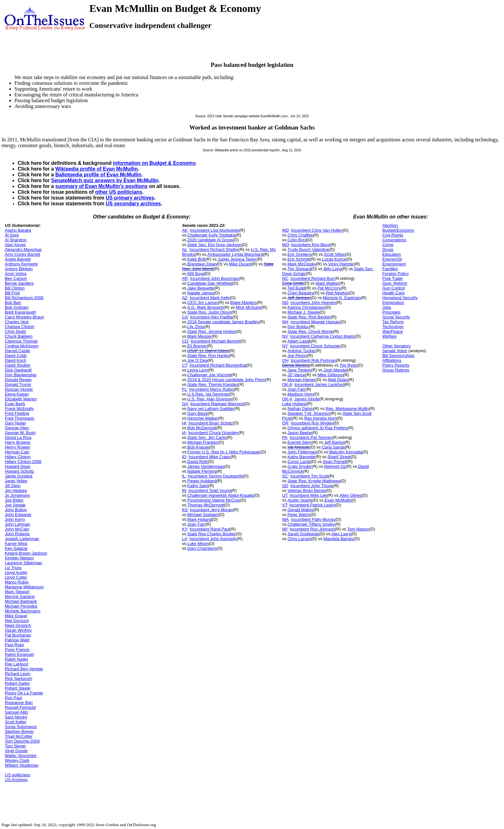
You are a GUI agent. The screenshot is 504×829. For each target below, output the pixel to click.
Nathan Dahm (300, 409)
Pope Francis (17, 650)
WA (285, 519)
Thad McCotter (19, 736)
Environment (394, 264)
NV (285, 336)
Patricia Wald (17, 640)
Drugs (388, 250)
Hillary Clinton (18, 457)
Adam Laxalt (299, 341)
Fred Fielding (17, 413)
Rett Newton (337, 293)
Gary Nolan (15, 423)
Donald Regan (18, 380)
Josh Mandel (335, 370)
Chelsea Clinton (20, 327)
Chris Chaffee (300, 235)
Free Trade (392, 278)
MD (285, 230)
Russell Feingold (20, 707)
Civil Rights (393, 235)
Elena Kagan (17, 394)
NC (285, 278)
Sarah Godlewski (303, 534)
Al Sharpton (16, 240)
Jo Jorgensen (17, 495)
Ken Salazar (16, 548)
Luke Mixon (198, 544)
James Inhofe (307, 399)
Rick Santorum (18, 678)
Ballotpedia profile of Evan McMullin (98, 175)
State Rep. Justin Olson (209, 312)
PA (285, 437)
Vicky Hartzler (341, 264)
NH (285, 322)
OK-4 (287, 399)
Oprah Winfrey (18, 630)
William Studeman (22, 765)
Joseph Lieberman (22, 539)
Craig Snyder (300, 466)
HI (184, 423)
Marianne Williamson (24, 587)
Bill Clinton (15, 288)
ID (184, 457)
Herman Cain (17, 452)
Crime (388, 245)
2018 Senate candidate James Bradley (223, 322)
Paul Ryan (14, 645)
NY (285, 346)
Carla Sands (333, 447)
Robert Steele (18, 688)
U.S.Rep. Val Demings (208, 394)
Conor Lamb (299, 462)
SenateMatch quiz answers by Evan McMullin (105, 180)
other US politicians (119, 192)
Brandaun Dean (202, 264)
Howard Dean (18, 466)
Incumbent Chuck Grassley (213, 433)
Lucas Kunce (334, 259)
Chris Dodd (15, 331)
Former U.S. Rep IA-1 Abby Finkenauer (224, 452)
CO (185, 341)
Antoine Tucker (301, 351)
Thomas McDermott (206, 505)
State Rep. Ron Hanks (208, 356)
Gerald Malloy (300, 510)
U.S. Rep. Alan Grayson (210, 399)
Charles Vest (17, 322)
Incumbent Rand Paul (210, 529)
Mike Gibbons (330, 375)
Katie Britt (196, 259)
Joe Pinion (297, 356)
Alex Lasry (341, 534)
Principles (391, 312)
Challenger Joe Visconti (209, 375)
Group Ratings (396, 370)
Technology (393, 327)
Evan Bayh (15, 404)
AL (184, 250)
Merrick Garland (20, 597)
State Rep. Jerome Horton (212, 331)
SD (285, 486)
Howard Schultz (19, 471)
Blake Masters (244, 303)
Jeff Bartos (334, 442)
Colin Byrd (297, 240)
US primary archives (130, 198)
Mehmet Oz (335, 466)
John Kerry (15, 519)
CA (185, 317)
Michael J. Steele (303, 312)
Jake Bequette (201, 288)
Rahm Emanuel (19, 654)
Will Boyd (196, 274)
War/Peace (392, 331)
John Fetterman (302, 452)
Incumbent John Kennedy (213, 539)
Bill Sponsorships (398, 356)
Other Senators (396, 346)
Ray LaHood (16, 664)
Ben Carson (16, 278)
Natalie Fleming (202, 471)
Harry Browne (18, 442)
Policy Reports (396, 365)
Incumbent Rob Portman (314, 360)
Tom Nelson (358, 529)
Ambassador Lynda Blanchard (235, 254)
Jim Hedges (16, 490)
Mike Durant (240, 264)
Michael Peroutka (21, 606)
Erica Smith (293, 283)
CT (184, 365)
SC (285, 476)
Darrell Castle (18, 351)
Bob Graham (17, 307)
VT (285, 505)
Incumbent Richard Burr (313, 278)
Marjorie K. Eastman (342, 298)
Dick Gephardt (18, 370)
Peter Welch (299, 515)
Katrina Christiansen (306, 307)
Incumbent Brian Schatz (211, 423)
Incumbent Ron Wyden (312, 423)
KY (185, 529)
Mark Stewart (17, 592)
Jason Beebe (300, 433)
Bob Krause (198, 447)
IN (184, 490)
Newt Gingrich (18, 625)
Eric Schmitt (298, 259)
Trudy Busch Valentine (308, 250)
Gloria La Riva (18, 437)
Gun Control (393, 288)
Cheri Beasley (300, 293)
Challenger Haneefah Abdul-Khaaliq (221, 495)
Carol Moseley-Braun (24, 317)
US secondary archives (133, 204)
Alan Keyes (15, 245)
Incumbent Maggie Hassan (315, 322)
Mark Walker (328, 283)
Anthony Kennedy (21, 264)
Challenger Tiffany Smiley (311, 524)
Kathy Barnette (301, 457)
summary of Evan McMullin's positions (101, 186)
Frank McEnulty (19, 409)
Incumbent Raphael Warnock (217, 404)
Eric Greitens (299, 254)
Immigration (393, 303)
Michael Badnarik (21, 601)
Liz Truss (13, 568)
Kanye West (16, 544)
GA (185, 404)
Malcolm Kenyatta (346, 452)
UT (285, 495)
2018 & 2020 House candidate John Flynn (226, 380)
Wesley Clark (17, 760)
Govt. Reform (395, 283)
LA (184, 539)
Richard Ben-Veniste (24, 669)
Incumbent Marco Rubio (212, 389)
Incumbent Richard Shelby (214, 250)
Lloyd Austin (16, 572)
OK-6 (287, 384)
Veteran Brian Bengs (306, 490)
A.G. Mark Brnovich (206, 307)
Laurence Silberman (23, 563)
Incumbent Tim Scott (309, 476)
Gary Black (198, 413)
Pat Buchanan (18, 635)
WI (285, 529)
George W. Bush (20, 433)
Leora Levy (198, 370)
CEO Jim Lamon (203, 303)
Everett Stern (300, 442)
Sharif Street (339, 457)
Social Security (396, 317)
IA (184, 433)
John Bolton (16, 510)
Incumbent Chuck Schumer (315, 346)
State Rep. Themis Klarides (213, 384)
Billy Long (333, 269)
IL (184, 476)
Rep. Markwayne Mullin (347, 409)
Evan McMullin (338, 500)
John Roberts (17, 534)
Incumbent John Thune (312, 486)
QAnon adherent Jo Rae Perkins (317, 428)
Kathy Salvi (198, 486)
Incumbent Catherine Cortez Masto (323, 336)
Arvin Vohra (16, 274)
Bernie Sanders (19, 283)
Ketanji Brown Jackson (26, 553)
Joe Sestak (15, 505)
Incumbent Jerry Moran (212, 510)
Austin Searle (300, 500)
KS (185, 510)
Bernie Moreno (296, 365)
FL (184, 389)
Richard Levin (18, 674)
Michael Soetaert (203, 515)
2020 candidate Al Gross (210, 240)
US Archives (16, 780)
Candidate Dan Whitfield (210, 283)
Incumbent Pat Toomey (311, 437)
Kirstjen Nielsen (19, 558)
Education (392, 254)
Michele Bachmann (23, 611)
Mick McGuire (249, 307)
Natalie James (201, 293)
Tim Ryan (348, 365)
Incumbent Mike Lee (308, 495)
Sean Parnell (335, 462)
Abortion (390, 225)
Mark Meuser (200, 336)
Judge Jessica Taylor (237, 259)
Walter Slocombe (21, 756)
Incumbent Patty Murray (313, 519)
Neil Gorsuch (17, 621)
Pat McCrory (329, 288)
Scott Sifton (335, 254)
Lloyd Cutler (16, 577)
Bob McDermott (202, 428)
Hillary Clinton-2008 (23, 462)
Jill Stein (13, 486)
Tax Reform (393, 322)
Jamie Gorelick (19, 476)
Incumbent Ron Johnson (312, 529)
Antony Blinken (19, 269)
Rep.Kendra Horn (320, 418)
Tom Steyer (15, 746)
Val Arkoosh (298, 447)
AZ (185, 298)
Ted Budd (296, 288)
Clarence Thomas (21, 341)
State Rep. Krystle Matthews (314, 481)
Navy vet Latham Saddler (211, 409)
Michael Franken (203, 442)
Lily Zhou (196, 327)
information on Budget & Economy (154, 163)
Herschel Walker (203, 418)
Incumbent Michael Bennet (215, 341)
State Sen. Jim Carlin (207, 437)
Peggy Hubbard (202, 481)
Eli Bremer (197, 346)
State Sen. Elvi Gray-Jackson (215, 245)
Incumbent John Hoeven (313, 303)
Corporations (394, 240)
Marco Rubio (17, 582)
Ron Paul (13, 698)
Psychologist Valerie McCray (214, 500)
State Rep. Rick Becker (309, 317)
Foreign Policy (395, 274)
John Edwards (18, 515)
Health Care (393, 293)
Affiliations (392, 360)
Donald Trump (18, 384)
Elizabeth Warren (21, 399)
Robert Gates (17, 683)
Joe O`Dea (198, 360)
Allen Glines (351, 495)
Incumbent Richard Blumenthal (218, 365)
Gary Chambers (202, 548)
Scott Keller (15, 722)
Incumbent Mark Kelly (210, 298)
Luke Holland (294, 404)
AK (185, 230)
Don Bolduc (298, 327)
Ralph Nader (17, 659)
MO (286, 245)
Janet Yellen (16, 481)
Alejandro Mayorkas (23, 250)
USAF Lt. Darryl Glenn (208, 351)
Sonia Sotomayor (21, 727)
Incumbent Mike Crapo (209, 457)
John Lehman (18, 524)
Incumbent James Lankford (319, 384)
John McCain (17, 529)
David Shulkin (18, 365)
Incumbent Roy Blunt (311, 245)
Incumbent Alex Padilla (212, 317)
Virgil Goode (16, 751)
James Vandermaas (206, 466)
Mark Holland (200, 519)
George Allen (17, 428)
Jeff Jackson (299, 298)
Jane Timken (299, 370)
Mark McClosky (302, 264)
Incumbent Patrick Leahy (312, 505)
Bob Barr (13, 303)
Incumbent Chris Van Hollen (317, 230)
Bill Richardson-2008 (24, 298)
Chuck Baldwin (19, 336)
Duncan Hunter (19, 389)
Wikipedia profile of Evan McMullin (96, 169)
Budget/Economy (398, 230)
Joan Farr (196, 524)
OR (285, 423)
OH (285, 360)
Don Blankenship (21, 375)
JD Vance (296, 375)
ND (285, 303)
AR (185, 278)
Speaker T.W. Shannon (309, 413)
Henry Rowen (18, 447)
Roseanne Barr (19, 703)
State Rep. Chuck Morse (310, 331)
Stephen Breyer (19, 731)
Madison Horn (300, 394)
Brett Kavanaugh (20, 312)
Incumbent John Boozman (215, 278)
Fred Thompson (20, 418)
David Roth (198, 462)
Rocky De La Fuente (24, 693)
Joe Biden (14, 500)
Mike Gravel (16, 616)
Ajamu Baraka (18, 230)
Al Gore (12, 235)
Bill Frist (12, 293)
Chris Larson (299, 539)
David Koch (15, 360)
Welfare (389, 336)
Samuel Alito (16, 712)
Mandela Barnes (339, 539)
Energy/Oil (392, 259)
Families (390, 269)
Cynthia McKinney (22, 346)
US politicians (18, 775)
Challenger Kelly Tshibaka (211, 235)
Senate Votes (395, 351)
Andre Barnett (18, 259)
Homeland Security (400, 298)
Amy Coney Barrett (22, 254)
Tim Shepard (299, 269)
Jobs (387, 307)
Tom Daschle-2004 (22, 741)
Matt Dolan (338, 380)
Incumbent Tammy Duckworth (215, 476)
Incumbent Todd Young (210, 490)
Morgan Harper (301, 380)
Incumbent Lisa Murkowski (215, 230)
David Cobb (16, 356)
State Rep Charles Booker (212, 534)
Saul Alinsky (16, 717)
